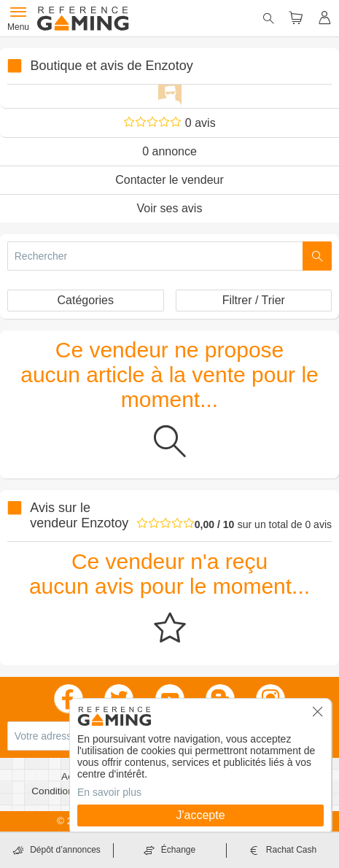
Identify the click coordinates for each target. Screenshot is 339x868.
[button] (318, 716)
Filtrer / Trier (254, 300)
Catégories (86, 300)
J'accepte (200, 815)
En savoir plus (109, 792)
